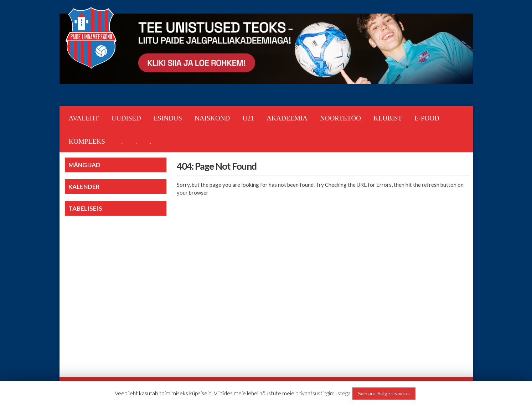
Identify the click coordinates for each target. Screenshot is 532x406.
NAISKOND (212, 118)
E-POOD (427, 118)
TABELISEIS (85, 208)
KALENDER (84, 187)
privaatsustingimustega (323, 393)
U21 (248, 118)
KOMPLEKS (87, 141)
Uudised (126, 118)
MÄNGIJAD (84, 165)
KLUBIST (388, 118)
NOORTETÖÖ (340, 118)
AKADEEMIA (287, 118)
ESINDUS (168, 118)
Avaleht (84, 118)
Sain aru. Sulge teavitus (384, 393)
